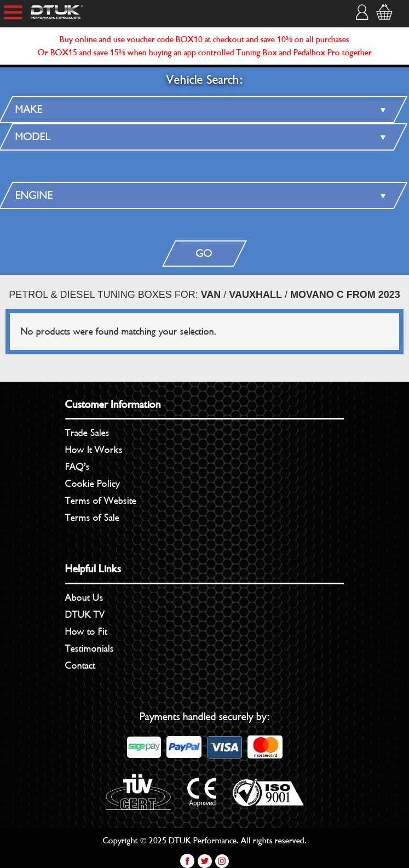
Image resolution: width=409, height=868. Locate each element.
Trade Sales (87, 433)
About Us (84, 597)
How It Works (94, 450)
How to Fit (86, 631)
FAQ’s (77, 467)
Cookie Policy (93, 484)
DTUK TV (85, 614)
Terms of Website (101, 501)
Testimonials (90, 648)
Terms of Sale (92, 518)
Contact (80, 665)
